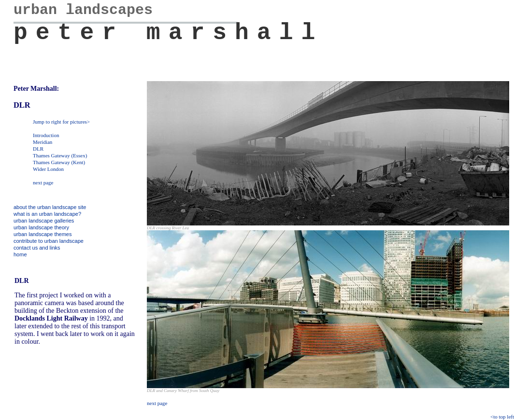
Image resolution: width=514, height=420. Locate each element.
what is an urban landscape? (47, 214)
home (20, 254)
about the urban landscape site (50, 207)
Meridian (43, 142)
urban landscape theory (41, 227)
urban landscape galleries (44, 221)
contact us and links (37, 248)
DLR (38, 149)
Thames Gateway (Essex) (60, 155)
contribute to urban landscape (49, 241)
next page (43, 182)
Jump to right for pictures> (61, 122)
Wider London (48, 169)
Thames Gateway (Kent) (59, 162)
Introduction (46, 135)
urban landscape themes (43, 234)
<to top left (502, 417)
